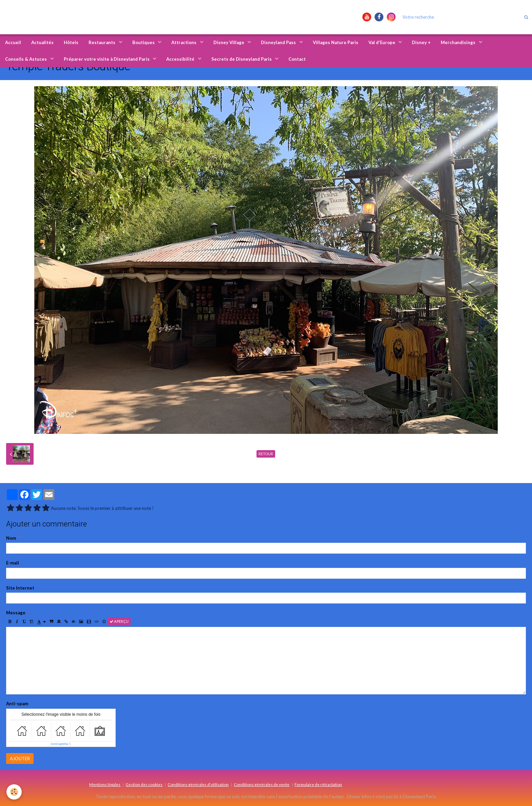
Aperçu (119, 621)
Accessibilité (181, 59)
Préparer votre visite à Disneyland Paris (107, 59)
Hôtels (71, 42)
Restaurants (102, 42)
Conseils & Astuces (26, 59)
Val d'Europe (382, 42)
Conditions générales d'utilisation (198, 784)
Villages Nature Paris (336, 42)
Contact (297, 59)
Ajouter (20, 759)
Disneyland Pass (279, 42)
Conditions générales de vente (262, 784)
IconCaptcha (60, 744)
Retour (266, 454)
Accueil (13, 42)
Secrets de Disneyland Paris (242, 59)
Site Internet (20, 588)
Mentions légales (105, 784)
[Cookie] (14, 792)
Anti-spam (17, 704)
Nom (11, 538)
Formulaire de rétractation (318, 784)
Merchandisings (459, 42)
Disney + (421, 42)
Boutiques (144, 42)
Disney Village (229, 42)
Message (16, 613)
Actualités (42, 42)
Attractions (184, 42)
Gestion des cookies (144, 784)
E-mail (13, 563)
